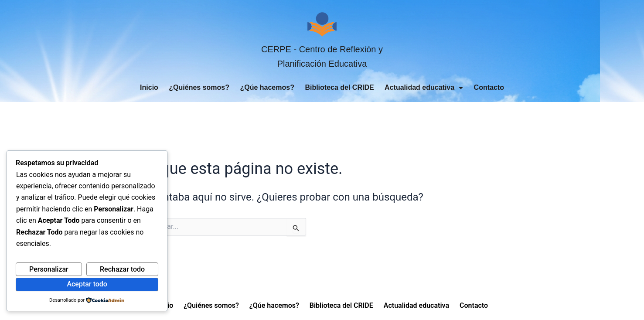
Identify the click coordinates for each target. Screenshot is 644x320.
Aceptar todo (87, 284)
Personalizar (49, 269)
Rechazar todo (122, 269)
